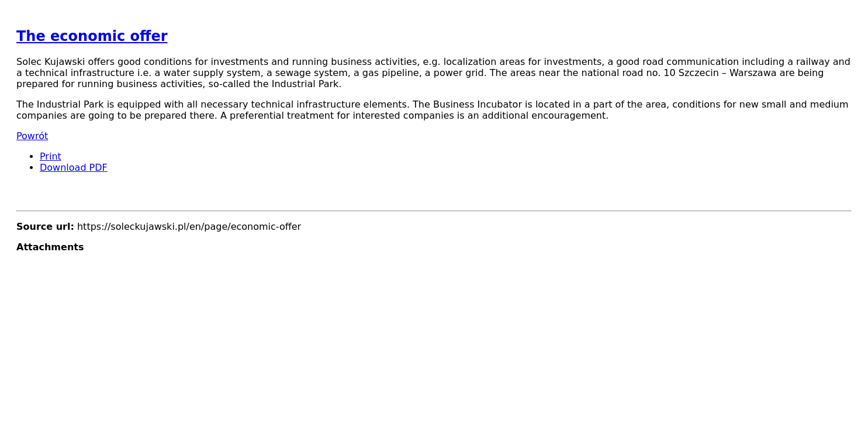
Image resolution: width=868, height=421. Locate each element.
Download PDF (74, 168)
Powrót (32, 136)
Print (51, 156)
